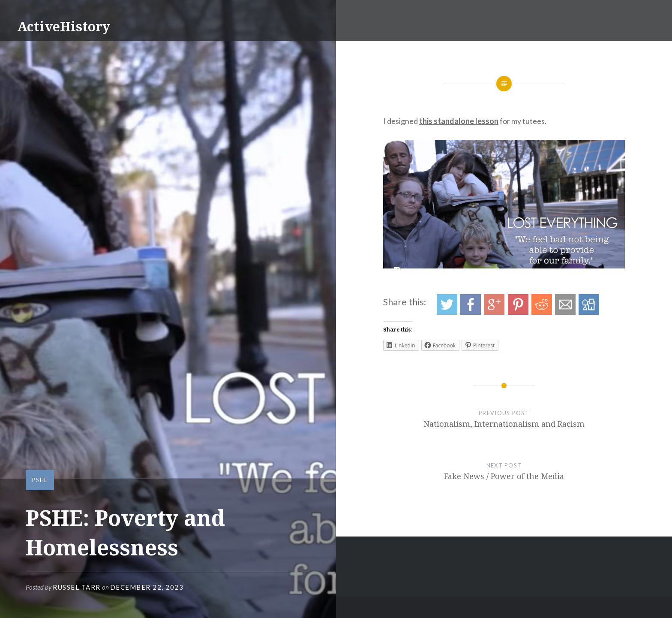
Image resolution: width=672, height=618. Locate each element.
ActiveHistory (64, 26)
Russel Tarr (77, 587)
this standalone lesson (459, 121)
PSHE (40, 480)
